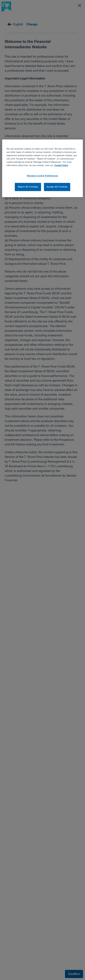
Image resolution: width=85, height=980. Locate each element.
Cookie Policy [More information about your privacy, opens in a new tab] (61, 165)
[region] (42, 168)
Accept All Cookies (57, 187)
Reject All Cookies (28, 187)
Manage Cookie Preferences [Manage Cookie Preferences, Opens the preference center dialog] (42, 176)
